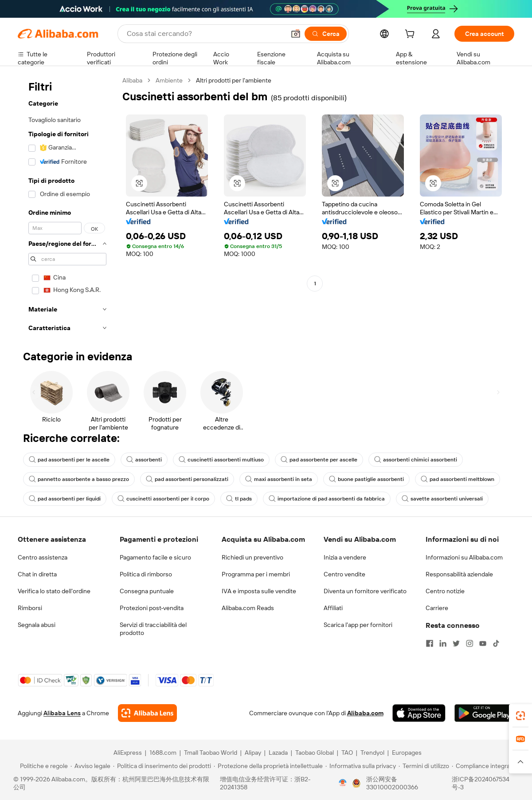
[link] (520, 716)
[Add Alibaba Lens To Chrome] (147, 713)
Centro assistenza (43, 557)
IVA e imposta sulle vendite (259, 591)
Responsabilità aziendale (459, 574)
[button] (296, 34)
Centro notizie (445, 591)
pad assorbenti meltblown (458, 479)
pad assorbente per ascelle (319, 460)
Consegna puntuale (147, 591)
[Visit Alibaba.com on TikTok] (496, 643)
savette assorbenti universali (442, 499)
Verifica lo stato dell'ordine (54, 591)
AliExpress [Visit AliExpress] (128, 753)
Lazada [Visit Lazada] (278, 753)
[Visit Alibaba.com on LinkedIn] (443, 643)
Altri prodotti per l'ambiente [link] (234, 80)
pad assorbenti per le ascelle (69, 460)
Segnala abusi (37, 625)
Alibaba (132, 80)
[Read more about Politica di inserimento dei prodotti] (162, 766)
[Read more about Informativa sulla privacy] (361, 766)
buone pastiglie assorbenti (366, 479)
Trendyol (372, 753)
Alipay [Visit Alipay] (253, 753)
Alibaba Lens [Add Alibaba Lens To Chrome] (62, 713)
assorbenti (144, 460)
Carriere (437, 608)
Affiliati (333, 608)
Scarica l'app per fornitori (358, 625)
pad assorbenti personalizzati (187, 479)
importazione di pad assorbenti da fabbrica (327, 499)
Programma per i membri (256, 574)
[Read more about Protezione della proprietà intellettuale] (268, 766)
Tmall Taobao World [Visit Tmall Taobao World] (211, 753)
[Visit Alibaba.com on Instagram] (469, 643)
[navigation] (67, 207)
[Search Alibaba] (205, 34)
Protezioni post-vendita (152, 608)
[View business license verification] (343, 783)
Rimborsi (30, 608)
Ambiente (169, 80)
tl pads (239, 499)
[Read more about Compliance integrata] (483, 766)
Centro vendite (344, 574)
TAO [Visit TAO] (347, 753)
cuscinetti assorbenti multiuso (221, 460)
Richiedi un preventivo (252, 557)
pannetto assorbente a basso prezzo (79, 479)
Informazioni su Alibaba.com (464, 557)
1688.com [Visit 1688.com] (163, 753)
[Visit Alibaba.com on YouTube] (483, 643)
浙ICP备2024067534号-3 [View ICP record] (481, 783)
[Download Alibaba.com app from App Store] (419, 713)
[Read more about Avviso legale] (90, 766)
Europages (407, 753)
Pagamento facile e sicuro (155, 557)
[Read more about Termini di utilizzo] (424, 766)
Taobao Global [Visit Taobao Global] (315, 753)
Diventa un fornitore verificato (365, 591)
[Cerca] (326, 34)
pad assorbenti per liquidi (65, 499)
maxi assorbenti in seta (279, 479)
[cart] (411, 35)
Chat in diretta (37, 574)
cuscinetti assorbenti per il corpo (163, 499)
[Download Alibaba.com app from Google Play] (484, 713)
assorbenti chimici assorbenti (416, 460)
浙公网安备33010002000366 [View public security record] (392, 783)
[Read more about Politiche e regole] (43, 766)
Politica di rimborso (146, 574)
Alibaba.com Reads (248, 608)
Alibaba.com (365, 713)
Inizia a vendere (345, 557)
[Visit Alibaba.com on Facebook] (430, 643)
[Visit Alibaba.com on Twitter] (456, 643)
